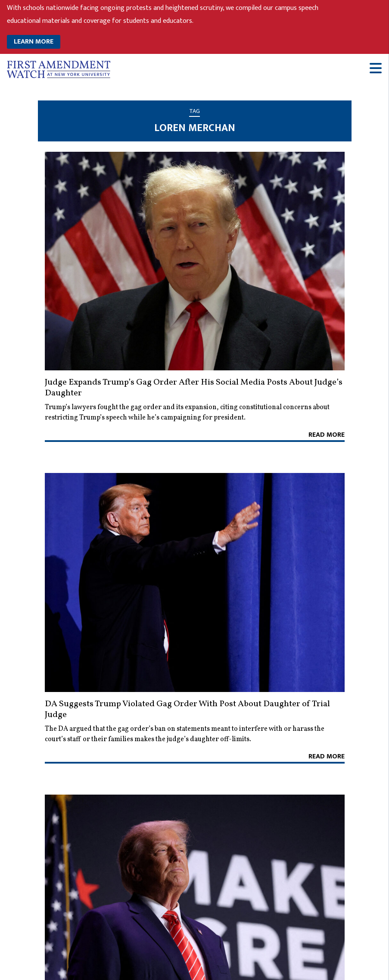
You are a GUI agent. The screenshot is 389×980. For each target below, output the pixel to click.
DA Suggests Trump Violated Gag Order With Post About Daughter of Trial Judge (187, 709)
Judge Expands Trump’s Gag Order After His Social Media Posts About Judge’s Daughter (194, 388)
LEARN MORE (34, 42)
